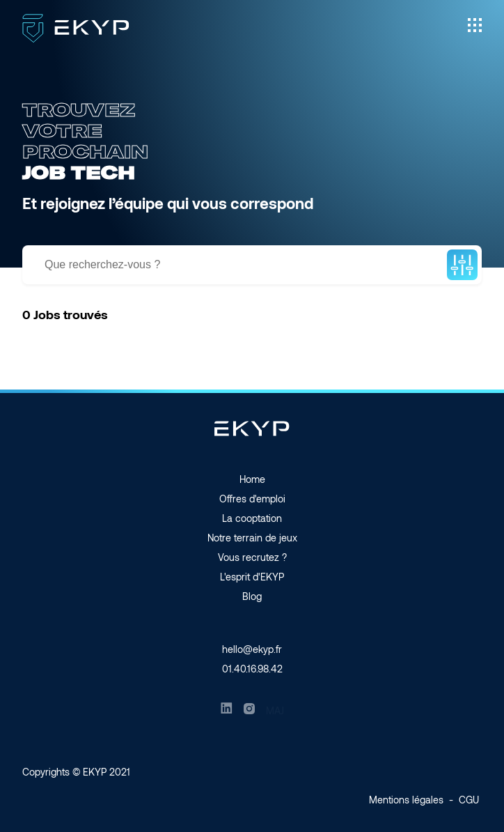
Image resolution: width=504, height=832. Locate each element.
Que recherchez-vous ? (102, 264)
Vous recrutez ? (252, 557)
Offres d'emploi (252, 499)
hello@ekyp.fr (252, 649)
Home (252, 479)
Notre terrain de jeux (252, 538)
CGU (469, 800)
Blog (252, 596)
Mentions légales (406, 800)
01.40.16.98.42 (252, 669)
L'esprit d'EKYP (252, 577)
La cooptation (252, 518)
